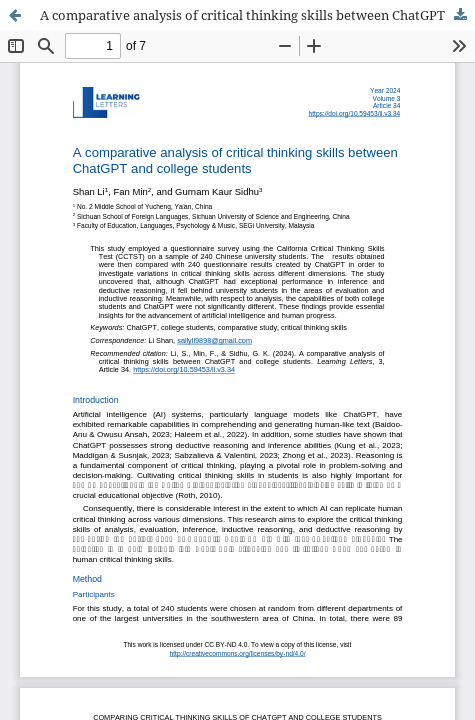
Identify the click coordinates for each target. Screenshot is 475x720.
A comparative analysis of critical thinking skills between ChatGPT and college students (257, 15)
